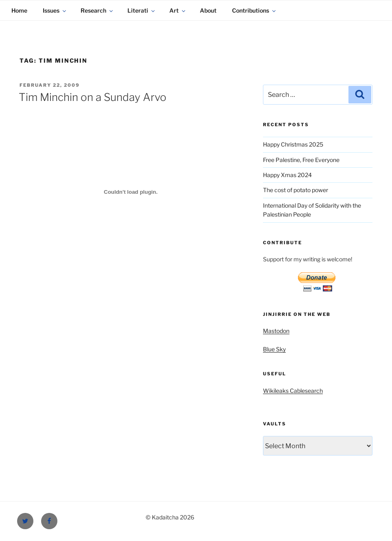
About (208, 10)
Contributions (254, 10)
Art (178, 10)
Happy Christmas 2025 (293, 144)
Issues (55, 10)
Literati (142, 10)
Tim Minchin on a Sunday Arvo (93, 97)
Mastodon (276, 331)
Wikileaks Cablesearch (293, 391)
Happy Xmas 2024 (287, 175)
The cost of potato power (296, 190)
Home (19, 10)
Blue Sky (274, 349)
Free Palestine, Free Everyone (301, 160)
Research (97, 10)
